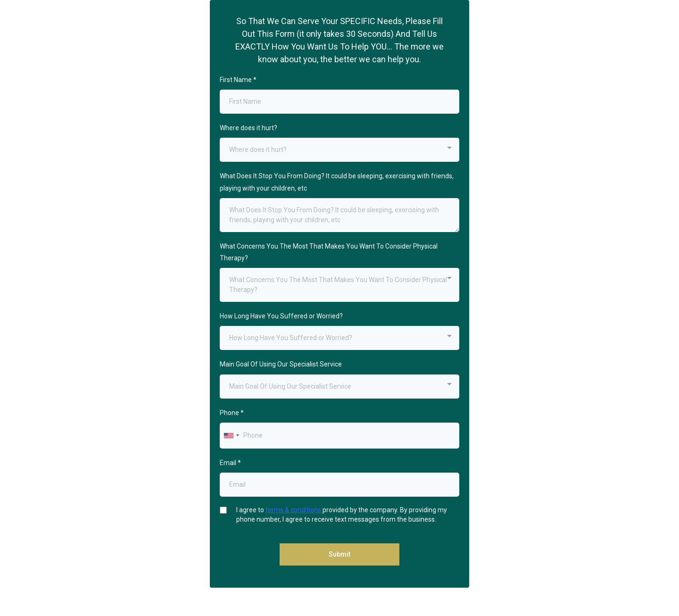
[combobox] (339, 150)
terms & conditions (294, 510)
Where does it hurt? (248, 128)
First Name (238, 80)
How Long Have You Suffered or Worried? (281, 316)
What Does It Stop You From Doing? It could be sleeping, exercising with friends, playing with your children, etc (337, 182)
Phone (232, 413)
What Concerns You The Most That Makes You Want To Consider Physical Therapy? (329, 252)
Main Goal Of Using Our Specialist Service (281, 364)
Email (230, 463)
